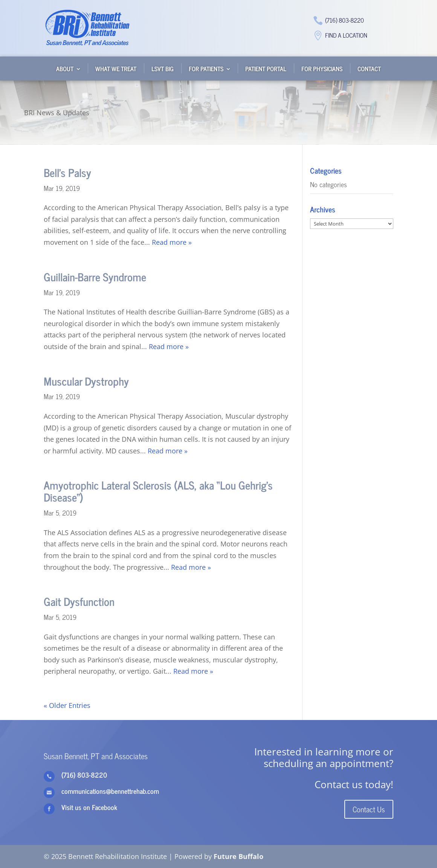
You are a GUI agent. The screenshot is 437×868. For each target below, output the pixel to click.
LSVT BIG (163, 69)
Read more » (172, 242)
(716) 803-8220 (345, 20)
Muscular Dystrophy (86, 381)
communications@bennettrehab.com (110, 791)
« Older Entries (67, 705)
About (65, 69)
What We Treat (116, 69)
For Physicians (322, 69)
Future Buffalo (238, 856)
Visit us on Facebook (89, 807)
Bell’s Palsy (67, 172)
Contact (369, 69)
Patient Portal (266, 69)
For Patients (206, 69)
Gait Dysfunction (79, 601)
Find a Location (346, 35)
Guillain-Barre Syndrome (95, 277)
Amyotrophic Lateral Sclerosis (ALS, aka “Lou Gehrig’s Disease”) (158, 491)
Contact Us (369, 809)
